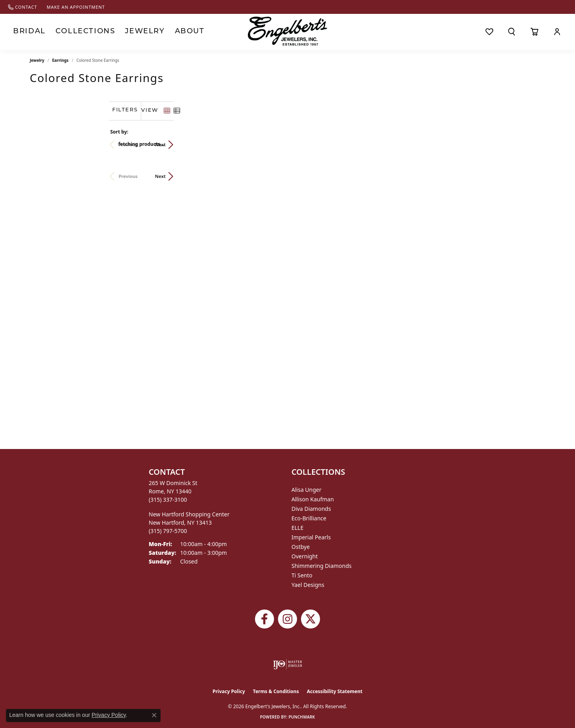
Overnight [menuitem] (305, 556)
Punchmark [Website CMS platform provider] (302, 717)
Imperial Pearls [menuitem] (311, 537)
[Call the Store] (168, 500)
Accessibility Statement (335, 691)
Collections (75, 32)
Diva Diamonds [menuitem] (311, 509)
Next (532, 144)
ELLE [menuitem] (297, 528)
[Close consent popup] (154, 715)
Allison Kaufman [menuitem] (313, 499)
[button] (512, 32)
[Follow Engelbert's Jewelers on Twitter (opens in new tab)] (310, 619)
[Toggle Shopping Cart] (534, 32)
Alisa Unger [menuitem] (307, 490)
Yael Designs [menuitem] (308, 585)
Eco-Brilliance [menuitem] (309, 518)
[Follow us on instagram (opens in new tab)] (287, 619)
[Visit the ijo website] (288, 664)
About (167, 32)
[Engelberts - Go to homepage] (287, 31)
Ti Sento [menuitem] (302, 575)
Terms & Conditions (276, 691)
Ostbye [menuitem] (301, 547)
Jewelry (126, 32)
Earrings (60, 60)
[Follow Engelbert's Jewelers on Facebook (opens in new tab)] (264, 619)
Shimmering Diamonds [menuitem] (322, 566)
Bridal (26, 32)
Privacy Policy (229, 691)
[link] (23, 7)
